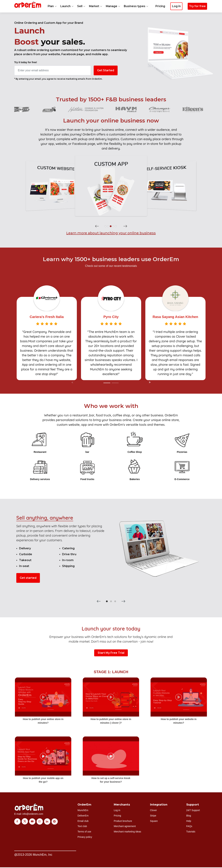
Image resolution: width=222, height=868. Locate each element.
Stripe (153, 816)
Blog (189, 816)
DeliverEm (83, 816)
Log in (117, 810)
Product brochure (123, 821)
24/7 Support (193, 810)
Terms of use (84, 832)
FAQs (189, 827)
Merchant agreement (125, 827)
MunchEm (83, 810)
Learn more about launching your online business (111, 233)
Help (189, 821)
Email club (83, 821)
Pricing (160, 11)
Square (154, 821)
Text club (82, 827)
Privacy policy (85, 837)
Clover (153, 810)
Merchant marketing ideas (128, 832)
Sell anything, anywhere (45, 518)
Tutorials (191, 832)
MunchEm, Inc (42, 855)
